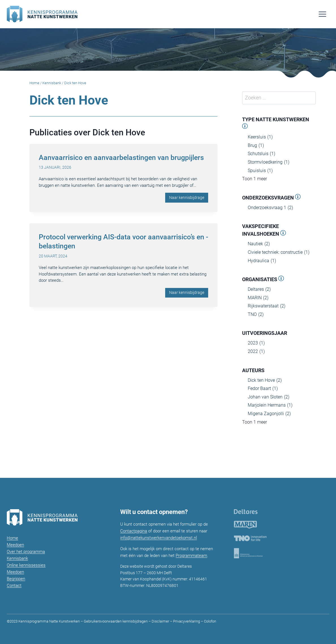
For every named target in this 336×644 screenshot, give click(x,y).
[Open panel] (245, 127)
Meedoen (15, 545)
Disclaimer (160, 621)
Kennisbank (52, 83)
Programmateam (191, 556)
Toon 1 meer (255, 179)
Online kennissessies (26, 565)
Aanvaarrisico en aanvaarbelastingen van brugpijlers (121, 158)
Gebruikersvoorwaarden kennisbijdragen (116, 621)
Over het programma (26, 552)
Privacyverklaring (187, 621)
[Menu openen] (322, 14)
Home (34, 83)
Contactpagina (134, 531)
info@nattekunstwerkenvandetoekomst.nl (159, 538)
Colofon (210, 621)
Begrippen (16, 579)
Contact (14, 586)
